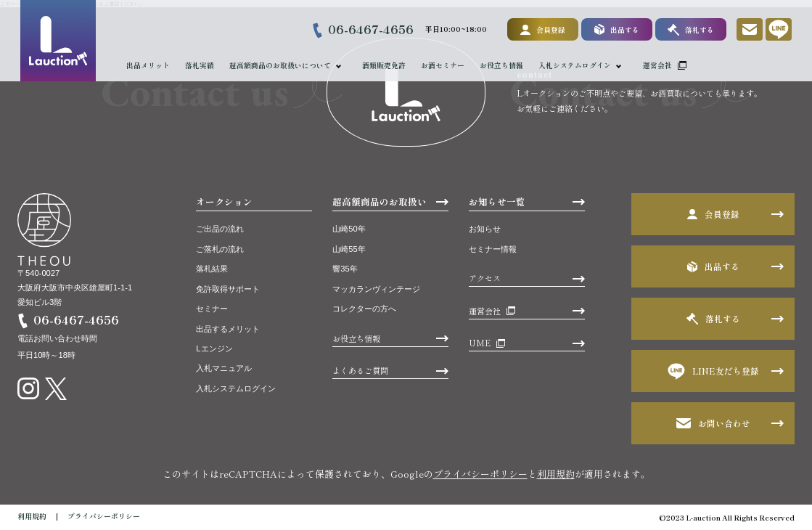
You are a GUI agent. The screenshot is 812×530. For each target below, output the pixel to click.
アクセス (485, 278)
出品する (616, 29)
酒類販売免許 (385, 65)
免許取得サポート (228, 289)
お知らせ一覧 (497, 201)
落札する (690, 30)
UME (480, 343)
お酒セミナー (443, 65)
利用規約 (556, 474)
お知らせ (485, 229)
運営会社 (658, 65)
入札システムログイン (575, 65)
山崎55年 (349, 249)
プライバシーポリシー (480, 474)
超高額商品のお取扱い (380, 201)
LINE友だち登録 (713, 371)
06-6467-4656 (371, 29)
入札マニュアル (224, 368)
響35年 (345, 269)
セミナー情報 (493, 249)
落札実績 (200, 65)
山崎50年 (349, 229)
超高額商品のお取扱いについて (280, 65)
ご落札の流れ (220, 249)
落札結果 (212, 269)
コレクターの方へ (364, 309)
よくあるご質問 (360, 370)
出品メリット (148, 65)
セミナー (212, 309)
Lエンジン (214, 348)
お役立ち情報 (502, 65)
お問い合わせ (713, 423)
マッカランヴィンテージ (376, 289)
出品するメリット (228, 329)
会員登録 (543, 30)
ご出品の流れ (220, 229)
